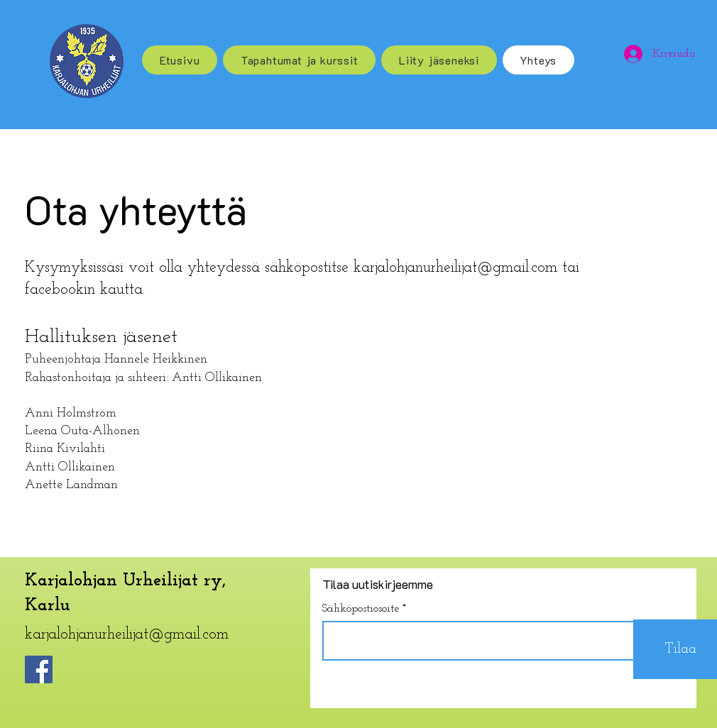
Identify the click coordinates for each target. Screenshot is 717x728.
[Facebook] (39, 669)
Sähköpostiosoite (361, 609)
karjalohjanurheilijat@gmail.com (455, 268)
